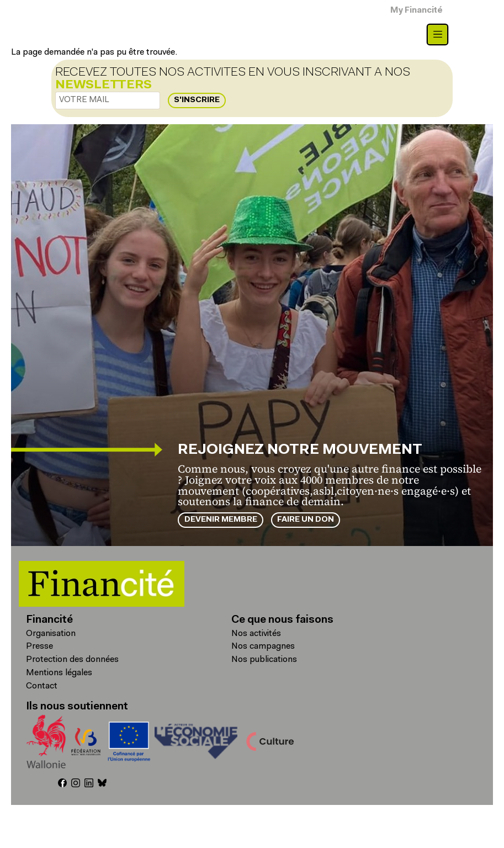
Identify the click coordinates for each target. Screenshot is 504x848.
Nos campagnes (263, 646)
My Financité (417, 11)
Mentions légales (59, 673)
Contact (42, 686)
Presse (39, 646)
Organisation (51, 634)
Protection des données (72, 660)
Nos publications (264, 660)
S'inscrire (197, 100)
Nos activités (256, 634)
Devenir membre (221, 520)
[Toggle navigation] (437, 35)
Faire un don (306, 520)
